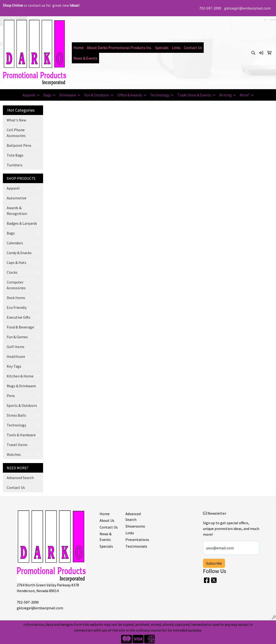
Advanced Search (20, 478)
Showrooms (135, 526)
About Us (107, 520)
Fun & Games (17, 337)
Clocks (12, 272)
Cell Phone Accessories (16, 133)
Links (176, 48)
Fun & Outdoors (97, 95)
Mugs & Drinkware (21, 386)
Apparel (29, 95)
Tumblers (15, 165)
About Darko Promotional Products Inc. (119, 48)
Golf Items (16, 347)
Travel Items (17, 445)
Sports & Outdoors (22, 405)
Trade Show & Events (194, 95)
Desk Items (16, 298)
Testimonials (135, 546)
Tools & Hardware (21, 435)
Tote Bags (15, 155)
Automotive (17, 198)
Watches (14, 454)
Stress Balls (16, 415)
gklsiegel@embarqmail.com (248, 8)
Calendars (15, 243)
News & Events (85, 58)
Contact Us (193, 48)
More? (245, 95)
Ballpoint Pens (19, 145)
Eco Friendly (17, 307)
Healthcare (16, 356)
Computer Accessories (16, 285)
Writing (225, 95)
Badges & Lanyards (22, 223)
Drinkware (68, 95)
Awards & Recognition (17, 211)
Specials (162, 48)
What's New (16, 120)
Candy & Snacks (19, 253)
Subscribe (214, 563)
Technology (160, 95)
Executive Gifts (19, 317)
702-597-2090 (210, 8)
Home (79, 48)
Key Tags (14, 366)
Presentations (135, 540)
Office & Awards (130, 95)
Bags (47, 95)
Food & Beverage (20, 327)
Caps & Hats (17, 262)
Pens (11, 396)
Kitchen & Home (20, 376)
